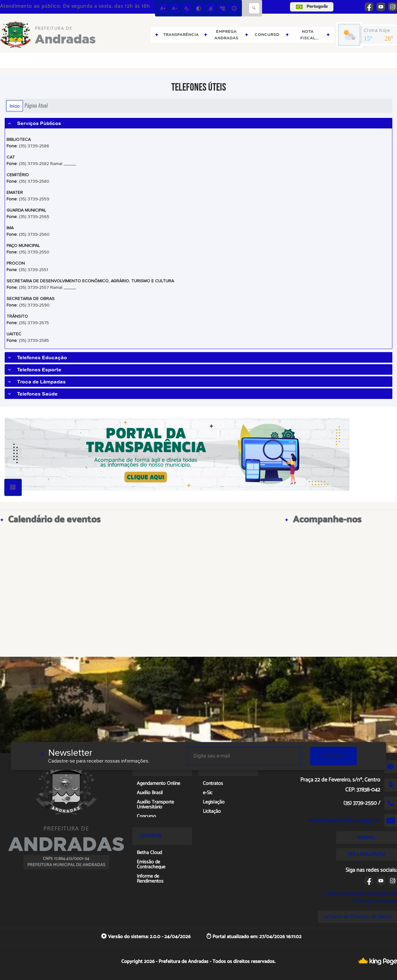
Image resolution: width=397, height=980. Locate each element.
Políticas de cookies (375, 901)
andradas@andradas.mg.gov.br (344, 821)
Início (15, 106)
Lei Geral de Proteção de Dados (357, 917)
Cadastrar (333, 756)
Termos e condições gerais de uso (359, 893)
